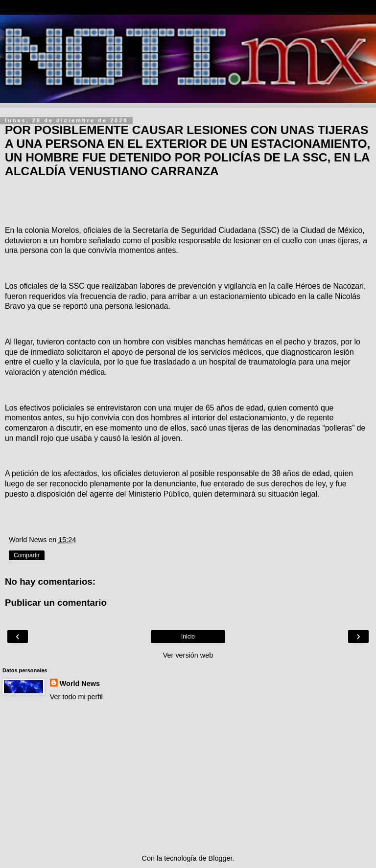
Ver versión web (188, 655)
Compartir (27, 555)
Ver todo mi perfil (76, 697)
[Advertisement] (188, 777)
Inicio (188, 637)
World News (80, 684)
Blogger (221, 858)
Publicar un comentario (56, 603)
